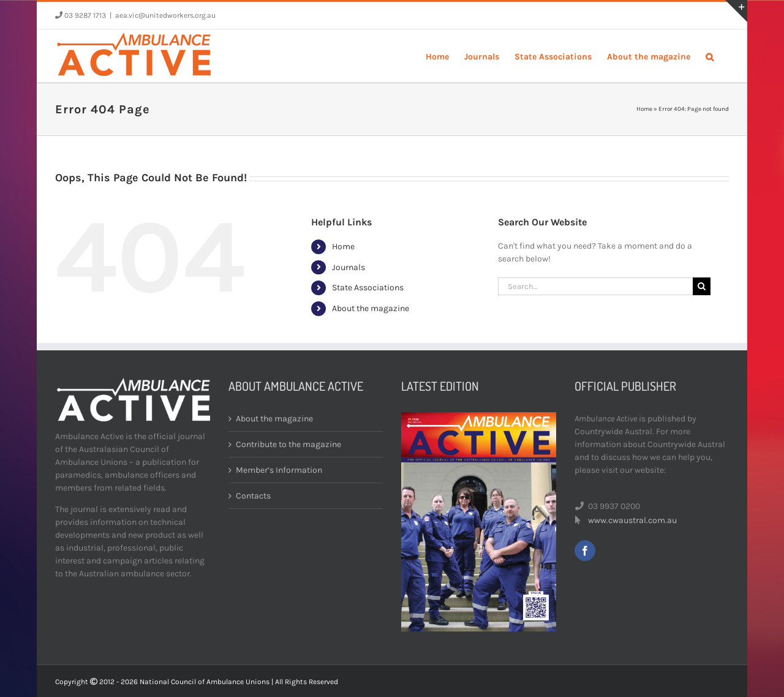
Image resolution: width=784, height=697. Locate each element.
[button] (710, 56)
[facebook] (585, 551)
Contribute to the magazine (288, 444)
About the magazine (371, 308)
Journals (349, 267)
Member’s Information (279, 470)
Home (644, 109)
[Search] (702, 286)
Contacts (253, 496)
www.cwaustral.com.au (632, 520)
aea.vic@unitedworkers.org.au (165, 15)
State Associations (368, 288)
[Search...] (595, 286)
